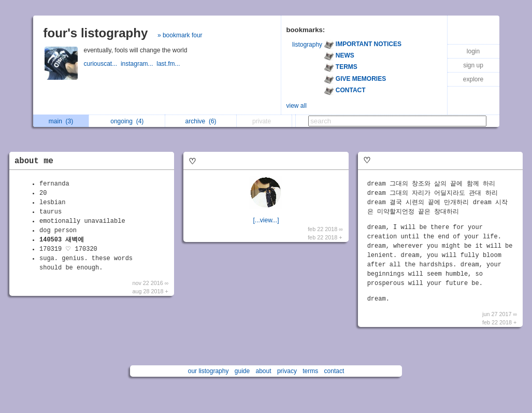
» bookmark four (180, 35)
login (473, 51)
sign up (473, 65)
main (61, 121)
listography (307, 45)
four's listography (96, 33)
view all (297, 106)
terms (310, 371)
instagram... (139, 64)
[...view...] (266, 220)
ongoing (127, 121)
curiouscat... (102, 64)
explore (473, 79)
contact (334, 371)
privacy (287, 371)
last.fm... (169, 64)
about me (34, 161)
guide (242, 371)
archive (201, 121)
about (264, 371)
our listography (209, 371)
